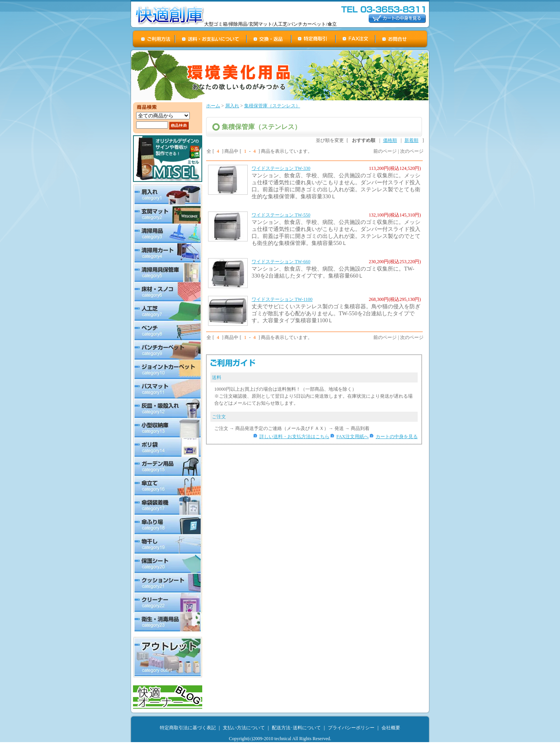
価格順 (390, 140)
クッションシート (168, 584)
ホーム (213, 106)
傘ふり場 (168, 525)
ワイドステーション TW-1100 (282, 299)
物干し (168, 545)
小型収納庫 (168, 428)
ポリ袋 (168, 447)
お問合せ (402, 39)
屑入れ (168, 194)
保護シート (168, 564)
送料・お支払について (211, 39)
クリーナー (168, 603)
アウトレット (168, 657)
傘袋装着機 (168, 506)
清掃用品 (168, 234)
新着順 (411, 140)
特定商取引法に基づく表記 (188, 728)
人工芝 (168, 311)
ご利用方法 (154, 39)
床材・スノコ (168, 292)
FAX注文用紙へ (353, 437)
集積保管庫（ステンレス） (272, 106)
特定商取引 (314, 39)
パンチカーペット (168, 350)
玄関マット (168, 214)
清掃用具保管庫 (168, 273)
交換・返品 (269, 39)
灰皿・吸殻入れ (168, 409)
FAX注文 (356, 39)
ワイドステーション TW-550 (281, 215)
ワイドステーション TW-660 (281, 262)
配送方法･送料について (296, 728)
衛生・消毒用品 (168, 623)
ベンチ (168, 331)
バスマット (168, 389)
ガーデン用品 (168, 467)
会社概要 (391, 728)
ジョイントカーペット (168, 370)
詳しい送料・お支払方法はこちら (294, 437)
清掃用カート (168, 253)
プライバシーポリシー (351, 728)
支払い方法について (244, 728)
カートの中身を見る (397, 437)
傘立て (168, 486)
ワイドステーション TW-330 (281, 168)
